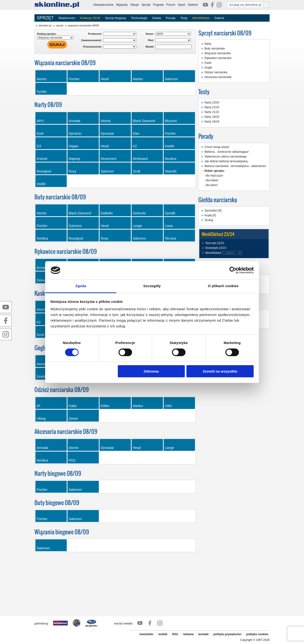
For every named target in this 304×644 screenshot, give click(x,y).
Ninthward (140, 159)
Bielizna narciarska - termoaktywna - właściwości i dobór (240, 166)
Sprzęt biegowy (116, 18)
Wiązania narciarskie (218, 53)
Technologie (139, 18)
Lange (137, 226)
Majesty (74, 159)
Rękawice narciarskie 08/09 (66, 251)
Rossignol (44, 171)
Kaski (208, 63)
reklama (188, 634)
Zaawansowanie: (92, 40)
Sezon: (150, 34)
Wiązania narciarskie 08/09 (65, 63)
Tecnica (170, 238)
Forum (171, 5)
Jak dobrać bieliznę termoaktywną (226, 161)
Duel (40, 133)
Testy (184, 18)
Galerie (193, 5)
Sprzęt (146, 5)
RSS (175, 634)
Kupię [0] (210, 215)
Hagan (74, 146)
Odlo (168, 406)
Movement (108, 159)
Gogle (208, 68)
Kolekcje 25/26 (90, 18)
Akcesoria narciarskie (218, 77)
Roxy (72, 171)
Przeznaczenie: (93, 47)
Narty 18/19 (212, 122)
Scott (137, 171)
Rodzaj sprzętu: (47, 34)
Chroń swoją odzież (217, 147)
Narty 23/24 (212, 103)
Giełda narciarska (218, 200)
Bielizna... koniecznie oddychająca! (227, 152)
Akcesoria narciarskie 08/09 (66, 431)
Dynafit (170, 213)
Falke (73, 406)
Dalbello (107, 213)
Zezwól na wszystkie (220, 371)
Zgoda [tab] (81, 286)
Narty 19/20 (212, 117)
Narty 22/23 (212, 107)
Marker (138, 79)
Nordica (171, 159)
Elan (136, 133)
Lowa (169, 226)
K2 (135, 146)
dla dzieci (212, 185)
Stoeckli (171, 171)
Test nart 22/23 (215, 243)
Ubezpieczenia (103, 5)
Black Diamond (144, 121)
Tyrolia (41, 92)
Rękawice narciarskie (218, 58)
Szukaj (209, 220)
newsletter (146, 634)
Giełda (157, 18)
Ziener (73, 418)
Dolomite (139, 213)
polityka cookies (257, 634)
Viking (41, 418)
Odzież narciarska (216, 72)
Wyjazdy (122, 5)
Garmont (75, 226)
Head (105, 79)
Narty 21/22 (212, 112)
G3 (39, 146)
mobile (163, 634)
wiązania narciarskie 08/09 (84, 25)
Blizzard (171, 121)
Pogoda (158, 5)
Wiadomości (67, 18)
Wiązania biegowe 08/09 (62, 532)
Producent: (95, 34)
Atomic (42, 79)
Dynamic (75, 133)
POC (72, 460)
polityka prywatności (227, 634)
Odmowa (151, 371)
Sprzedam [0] (213, 211)
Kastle (169, 146)
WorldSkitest (201, 18)
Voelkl (41, 184)
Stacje (134, 5)
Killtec (105, 406)
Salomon (171, 79)
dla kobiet (212, 180)
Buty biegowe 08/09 (57, 503)
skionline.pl (45, 25)
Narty (208, 44)
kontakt (203, 634)
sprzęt (60, 25)
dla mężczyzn (214, 176)
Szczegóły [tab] (152, 286)
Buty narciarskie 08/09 (60, 197)
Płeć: (151, 40)
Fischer (74, 79)
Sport (182, 5)
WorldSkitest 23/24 (218, 234)
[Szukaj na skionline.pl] (266, 5)
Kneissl (42, 159)
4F (38, 406)
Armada (74, 121)
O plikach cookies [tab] (223, 286)
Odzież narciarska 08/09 (62, 390)
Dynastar (107, 133)
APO (40, 121)
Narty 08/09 (48, 105)
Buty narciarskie (215, 49)
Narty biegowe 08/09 (58, 473)
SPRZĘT (45, 18)
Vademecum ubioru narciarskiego (226, 157)
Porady (171, 18)
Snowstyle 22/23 (216, 248)
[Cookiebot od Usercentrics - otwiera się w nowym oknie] (233, 270)
